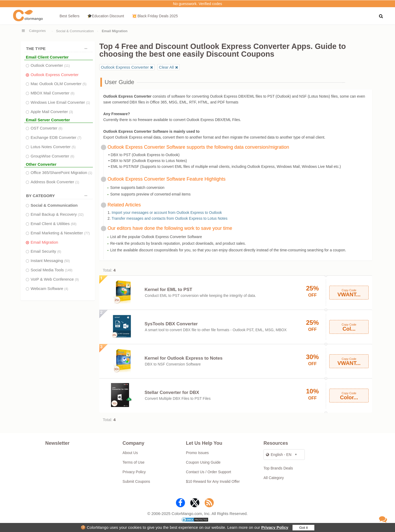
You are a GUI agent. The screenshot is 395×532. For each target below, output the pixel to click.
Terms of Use (133, 462)
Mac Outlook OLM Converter (59, 84)
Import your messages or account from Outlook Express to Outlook (167, 213)
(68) (74, 224)
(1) (88, 103)
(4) (66, 289)
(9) (77, 280)
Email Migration (44, 242)
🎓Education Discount (106, 16)
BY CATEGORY (58, 196)
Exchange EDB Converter (56, 137)
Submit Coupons (136, 481)
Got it (303, 528)
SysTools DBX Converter (171, 324)
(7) (79, 138)
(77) (87, 233)
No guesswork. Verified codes (197, 4)
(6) (73, 93)
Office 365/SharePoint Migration (61, 173)
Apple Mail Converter (52, 112)
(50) (67, 261)
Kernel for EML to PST (168, 290)
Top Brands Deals (278, 468)
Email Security (46, 251)
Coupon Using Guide (203, 462)
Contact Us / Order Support (209, 472)
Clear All (166, 67)
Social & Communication (75, 31)
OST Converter (46, 128)
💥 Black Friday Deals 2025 (155, 16)
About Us (130, 453)
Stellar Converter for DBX (172, 392)
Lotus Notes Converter (53, 147)
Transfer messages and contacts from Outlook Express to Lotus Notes (169, 218)
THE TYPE (58, 49)
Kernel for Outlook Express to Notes (184, 358)
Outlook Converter (50, 65)
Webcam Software (49, 288)
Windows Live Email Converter (60, 102)
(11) (67, 66)
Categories (37, 31)
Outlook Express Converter (55, 75)
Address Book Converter (55, 182)
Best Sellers (70, 16)
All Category (274, 478)
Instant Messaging (50, 261)
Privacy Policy (275, 527)
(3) (71, 112)
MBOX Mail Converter (53, 93)
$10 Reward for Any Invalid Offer (213, 481)
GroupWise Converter (52, 156)
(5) (85, 84)
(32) (81, 215)
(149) (69, 270)
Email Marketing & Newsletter (60, 233)
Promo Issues (197, 453)
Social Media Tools (52, 270)
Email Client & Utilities (54, 224)
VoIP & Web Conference (55, 279)
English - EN (279, 455)
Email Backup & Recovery (57, 214)
